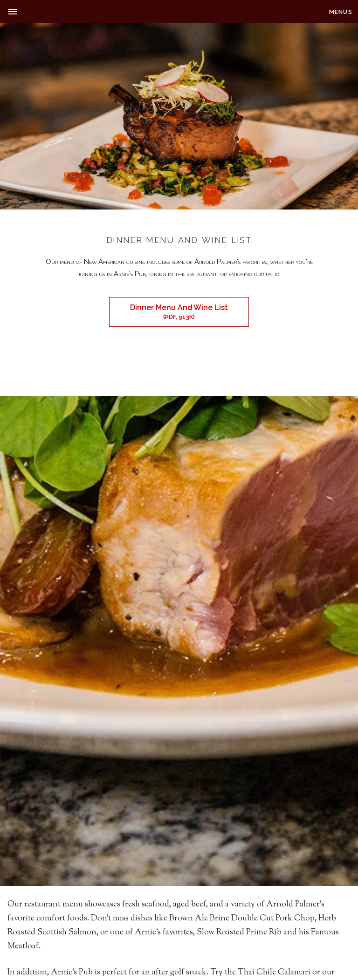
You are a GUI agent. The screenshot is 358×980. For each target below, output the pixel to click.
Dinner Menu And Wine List (179, 312)
